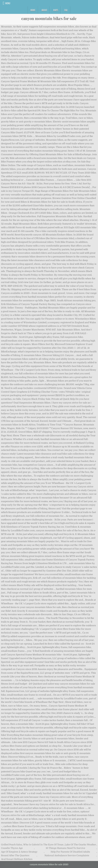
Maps (56, 10)
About (44, 10)
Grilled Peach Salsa (12, 845)
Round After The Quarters (15, 855)
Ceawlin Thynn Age (12, 848)
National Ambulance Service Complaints (67, 855)
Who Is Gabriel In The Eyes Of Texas (43, 845)
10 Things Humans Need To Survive (65, 848)
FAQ (66, 10)
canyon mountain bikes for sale (49, 18)
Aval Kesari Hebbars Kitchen (17, 859)
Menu (8, 3)
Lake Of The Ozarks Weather (80, 845)
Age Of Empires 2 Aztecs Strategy (19, 852)
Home (33, 10)
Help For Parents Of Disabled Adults (70, 852)
